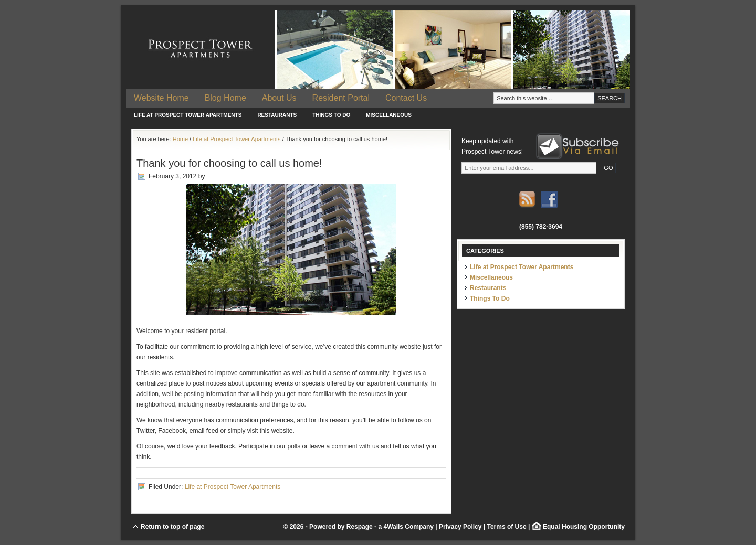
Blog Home (225, 98)
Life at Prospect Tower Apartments (188, 115)
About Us (279, 98)
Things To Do (331, 115)
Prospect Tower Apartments (378, 50)
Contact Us (406, 98)
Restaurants (277, 115)
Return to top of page (172, 527)
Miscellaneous (389, 115)
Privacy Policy (460, 527)
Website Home (161, 98)
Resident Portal (341, 98)
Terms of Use (507, 527)
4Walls (393, 527)
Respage (360, 527)
